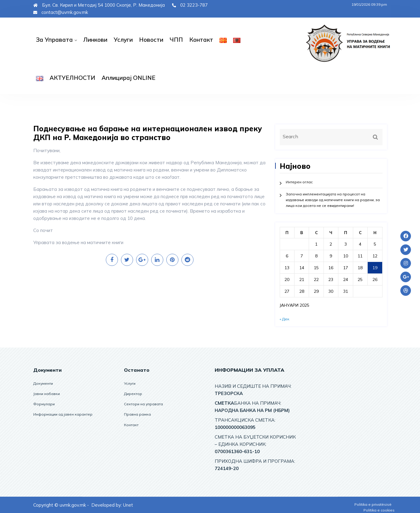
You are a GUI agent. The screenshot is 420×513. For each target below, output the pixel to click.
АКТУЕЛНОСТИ (72, 78)
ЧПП (176, 40)
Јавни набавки (47, 394)
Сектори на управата (143, 404)
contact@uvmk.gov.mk (61, 12)
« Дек (285, 319)
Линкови (95, 40)
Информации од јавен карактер (63, 414)
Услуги (123, 40)
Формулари (44, 404)
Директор (133, 394)
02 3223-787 (190, 5)
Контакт (201, 40)
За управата (54, 40)
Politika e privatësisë (373, 504)
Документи (43, 383)
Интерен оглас (299, 182)
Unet (128, 505)
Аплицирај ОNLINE (129, 78)
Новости (151, 40)
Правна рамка (137, 414)
